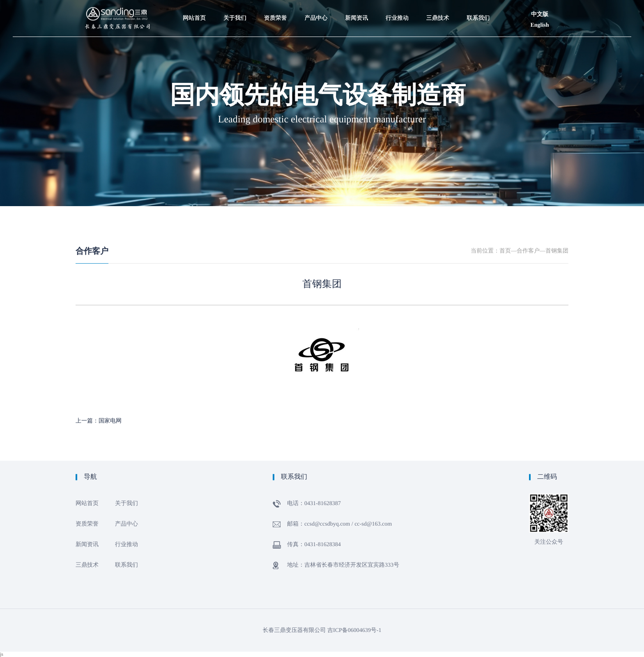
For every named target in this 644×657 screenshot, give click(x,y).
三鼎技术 (87, 565)
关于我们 (126, 504)
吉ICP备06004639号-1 (354, 631)
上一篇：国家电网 (99, 421)
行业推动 (126, 545)
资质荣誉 (87, 524)
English (539, 25)
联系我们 (126, 565)
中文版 (540, 15)
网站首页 (87, 504)
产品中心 (126, 524)
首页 (505, 251)
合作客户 (92, 251)
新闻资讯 (87, 545)
